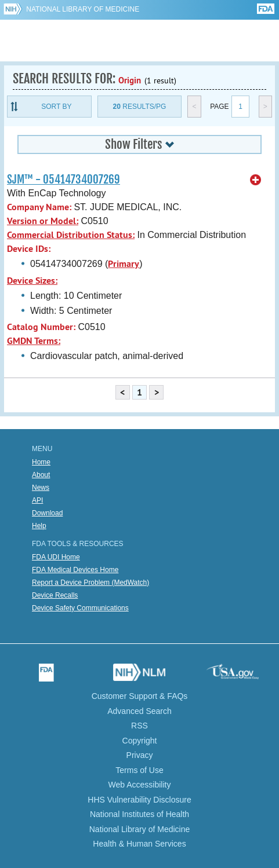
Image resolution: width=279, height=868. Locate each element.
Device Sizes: (32, 281)
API (37, 500)
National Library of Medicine (83, 9)
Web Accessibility (140, 785)
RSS (139, 726)
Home (41, 462)
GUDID (139, 41)
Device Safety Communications (80, 608)
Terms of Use (139, 770)
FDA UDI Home (56, 557)
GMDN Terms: (34, 341)
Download (47, 513)
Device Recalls (55, 595)
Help (39, 526)
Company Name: (39, 207)
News (41, 488)
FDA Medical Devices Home (75, 570)
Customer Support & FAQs (140, 696)
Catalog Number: (41, 327)
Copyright (140, 741)
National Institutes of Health (139, 814)
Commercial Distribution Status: (71, 235)
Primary (124, 264)
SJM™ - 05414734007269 (64, 180)
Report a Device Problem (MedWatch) (90, 583)
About (41, 475)
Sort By (56, 107)
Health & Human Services (139, 844)
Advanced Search (139, 711)
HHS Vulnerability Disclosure (139, 800)
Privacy (140, 755)
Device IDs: (29, 249)
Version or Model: (43, 221)
